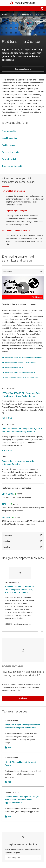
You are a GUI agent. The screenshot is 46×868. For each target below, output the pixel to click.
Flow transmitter (9, 131)
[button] (4, 8)
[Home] (23, 3)
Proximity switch (9, 159)
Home (4, 15)
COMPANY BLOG (17, 666)
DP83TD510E (8, 494)
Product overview (23, 805)
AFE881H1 (7, 518)
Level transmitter (10, 138)
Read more (23, 698)
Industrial (25, 15)
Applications (14, 15)
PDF (4, 418)
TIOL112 (6, 504)
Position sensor (9, 145)
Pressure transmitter (11, 152)
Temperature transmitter (13, 166)
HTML (10, 418)
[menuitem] (21, 8)
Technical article (23, 734)
